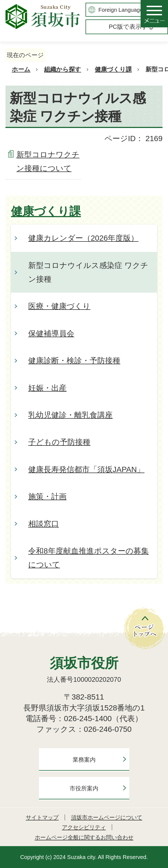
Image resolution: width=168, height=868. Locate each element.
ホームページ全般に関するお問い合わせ (84, 837)
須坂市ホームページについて (107, 817)
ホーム (21, 69)
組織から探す (63, 69)
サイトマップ (42, 817)
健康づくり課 (113, 69)
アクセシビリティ (84, 827)
